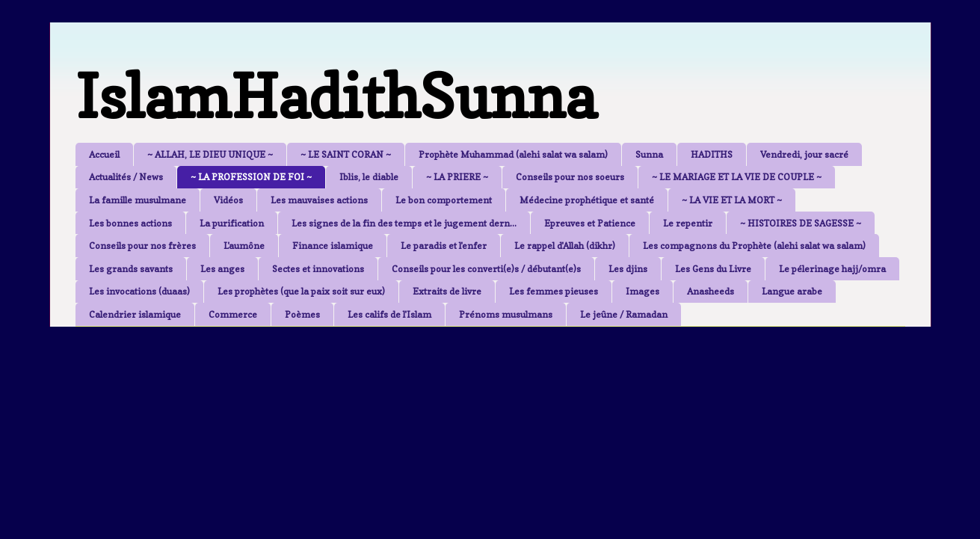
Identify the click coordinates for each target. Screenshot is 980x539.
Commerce (233, 314)
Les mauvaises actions (319, 200)
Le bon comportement (444, 200)
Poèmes (302, 314)
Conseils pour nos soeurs (570, 177)
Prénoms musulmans (506, 314)
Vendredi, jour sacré (804, 154)
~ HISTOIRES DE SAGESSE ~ (801, 223)
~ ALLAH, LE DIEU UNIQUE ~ (210, 154)
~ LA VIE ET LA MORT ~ (732, 200)
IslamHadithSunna (336, 96)
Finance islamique (333, 246)
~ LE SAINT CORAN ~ (346, 154)
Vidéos (228, 200)
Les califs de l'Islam (389, 314)
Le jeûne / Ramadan (624, 314)
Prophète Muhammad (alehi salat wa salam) (513, 154)
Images (642, 291)
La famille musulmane (138, 200)
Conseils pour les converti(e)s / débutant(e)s (486, 269)
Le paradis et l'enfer (444, 246)
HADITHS (712, 154)
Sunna (649, 154)
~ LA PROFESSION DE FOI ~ (251, 177)
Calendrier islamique (135, 314)
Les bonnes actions (130, 223)
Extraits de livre (447, 291)
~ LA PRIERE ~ (457, 177)
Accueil (104, 154)
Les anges (222, 269)
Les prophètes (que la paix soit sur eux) (301, 291)
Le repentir (688, 223)
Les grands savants (131, 269)
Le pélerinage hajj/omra (832, 269)
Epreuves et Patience (590, 223)
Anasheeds (711, 291)
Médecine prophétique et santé (587, 200)
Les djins (628, 269)
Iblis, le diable (369, 177)
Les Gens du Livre (713, 269)
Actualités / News (126, 177)
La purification (232, 223)
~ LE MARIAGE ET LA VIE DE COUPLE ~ (737, 177)
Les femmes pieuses (554, 291)
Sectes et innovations (318, 269)
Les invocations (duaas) (139, 291)
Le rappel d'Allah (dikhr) (565, 246)
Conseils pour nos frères (142, 246)
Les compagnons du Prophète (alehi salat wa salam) (754, 246)
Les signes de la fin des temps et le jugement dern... (404, 223)
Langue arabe (792, 291)
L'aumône (244, 246)
